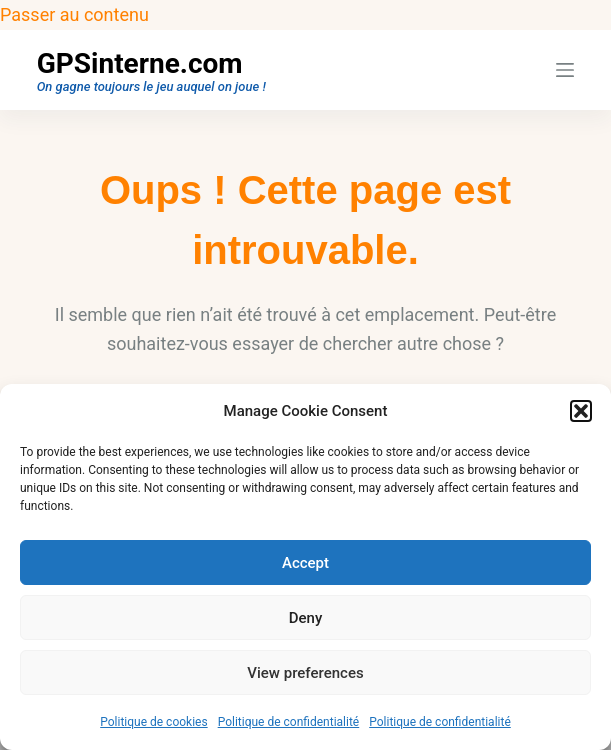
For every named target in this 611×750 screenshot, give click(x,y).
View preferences (305, 673)
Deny (306, 618)
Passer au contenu (74, 14)
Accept (305, 563)
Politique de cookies (153, 722)
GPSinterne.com (140, 63)
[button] (581, 411)
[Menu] (565, 70)
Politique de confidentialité (289, 722)
